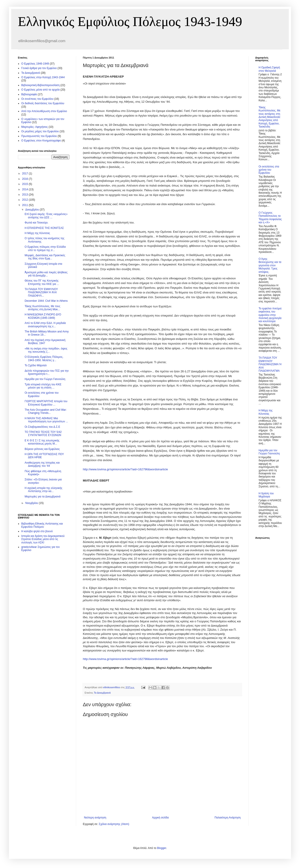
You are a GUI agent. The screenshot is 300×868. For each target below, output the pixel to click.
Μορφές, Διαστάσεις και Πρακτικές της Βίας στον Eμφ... (45, 257)
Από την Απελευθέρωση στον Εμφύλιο (44, 111)
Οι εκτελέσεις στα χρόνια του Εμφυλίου (269, 170)
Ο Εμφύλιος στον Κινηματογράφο (41, 141)
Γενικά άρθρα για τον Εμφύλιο (39, 68)
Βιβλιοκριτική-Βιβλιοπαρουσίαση (40, 85)
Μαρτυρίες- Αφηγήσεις (35, 127)
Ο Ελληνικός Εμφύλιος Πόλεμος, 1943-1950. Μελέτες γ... (44, 358)
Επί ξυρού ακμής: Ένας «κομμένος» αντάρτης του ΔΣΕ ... (46, 216)
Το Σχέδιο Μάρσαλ (36, 365)
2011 (26, 205)
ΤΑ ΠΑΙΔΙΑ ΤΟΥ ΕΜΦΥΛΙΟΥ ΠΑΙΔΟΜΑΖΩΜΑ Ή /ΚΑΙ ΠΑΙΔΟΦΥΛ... (41, 292)
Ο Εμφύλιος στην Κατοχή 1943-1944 (43, 77)
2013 (26, 195)
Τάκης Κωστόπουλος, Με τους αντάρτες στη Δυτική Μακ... (42, 308)
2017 (26, 174)
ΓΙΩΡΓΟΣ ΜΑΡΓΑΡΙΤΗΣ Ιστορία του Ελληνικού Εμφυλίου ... (46, 403)
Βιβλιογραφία (29, 94)
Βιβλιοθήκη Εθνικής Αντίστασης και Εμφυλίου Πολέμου (42, 525)
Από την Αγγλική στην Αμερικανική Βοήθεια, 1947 (45, 342)
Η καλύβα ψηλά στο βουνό (37, 531)
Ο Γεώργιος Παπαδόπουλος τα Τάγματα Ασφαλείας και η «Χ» (270, 218)
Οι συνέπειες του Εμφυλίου (37, 99)
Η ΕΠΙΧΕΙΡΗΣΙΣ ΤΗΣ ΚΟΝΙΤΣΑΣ (44, 228)
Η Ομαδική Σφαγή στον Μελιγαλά (269, 69)
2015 (26, 184)
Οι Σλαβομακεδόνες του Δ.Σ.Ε (42, 427)
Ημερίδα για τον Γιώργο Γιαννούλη (45, 379)
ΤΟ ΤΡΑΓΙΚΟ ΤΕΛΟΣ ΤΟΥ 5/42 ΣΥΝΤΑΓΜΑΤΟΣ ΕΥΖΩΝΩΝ (43, 434)
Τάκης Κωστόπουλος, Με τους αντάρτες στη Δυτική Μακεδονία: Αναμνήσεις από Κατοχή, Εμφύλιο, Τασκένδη (270, 117)
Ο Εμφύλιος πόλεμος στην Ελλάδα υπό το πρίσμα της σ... (45, 248)
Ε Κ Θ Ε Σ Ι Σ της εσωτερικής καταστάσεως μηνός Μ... (42, 442)
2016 (26, 179)
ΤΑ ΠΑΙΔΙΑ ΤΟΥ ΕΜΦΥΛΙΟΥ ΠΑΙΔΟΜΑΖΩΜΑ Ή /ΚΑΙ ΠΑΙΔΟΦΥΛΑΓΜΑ (270, 364)
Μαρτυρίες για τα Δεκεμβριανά (43, 497)
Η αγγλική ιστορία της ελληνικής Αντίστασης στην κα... (43, 490)
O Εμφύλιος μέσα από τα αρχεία (40, 90)
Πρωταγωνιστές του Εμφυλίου (39, 136)
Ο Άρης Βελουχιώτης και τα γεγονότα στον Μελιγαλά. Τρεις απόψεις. (270, 265)
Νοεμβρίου (32, 503)
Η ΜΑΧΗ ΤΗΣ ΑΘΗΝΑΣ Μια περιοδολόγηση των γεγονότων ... (46, 420)
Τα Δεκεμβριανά (102, 693)
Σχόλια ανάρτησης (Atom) (114, 824)
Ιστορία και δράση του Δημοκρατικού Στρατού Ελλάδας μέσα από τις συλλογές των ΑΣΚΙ (43, 539)
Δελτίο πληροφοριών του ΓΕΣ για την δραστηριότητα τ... (47, 372)
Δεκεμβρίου (33, 210)
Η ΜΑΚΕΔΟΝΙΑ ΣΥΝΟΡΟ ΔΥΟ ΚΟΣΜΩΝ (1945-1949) (43, 316)
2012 (26, 200)
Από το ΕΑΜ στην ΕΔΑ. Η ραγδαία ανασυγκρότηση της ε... (45, 325)
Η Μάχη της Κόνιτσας (37, 233)
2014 (26, 189)
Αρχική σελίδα (160, 818)
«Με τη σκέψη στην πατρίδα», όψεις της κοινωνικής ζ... (46, 350)
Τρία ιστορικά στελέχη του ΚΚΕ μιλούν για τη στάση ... (43, 386)
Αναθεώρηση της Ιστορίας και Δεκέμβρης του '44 (42, 464)
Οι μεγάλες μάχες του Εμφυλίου (40, 131)
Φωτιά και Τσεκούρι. (36, 223)
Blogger (162, 848)
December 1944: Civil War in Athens (46, 301)
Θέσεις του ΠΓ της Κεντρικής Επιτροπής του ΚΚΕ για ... (42, 282)
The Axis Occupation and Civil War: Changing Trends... (46, 411)
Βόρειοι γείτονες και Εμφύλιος (42, 449)
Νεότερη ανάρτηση (95, 818)
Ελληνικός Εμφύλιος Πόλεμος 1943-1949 (130, 22)
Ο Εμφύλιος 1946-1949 (35, 64)
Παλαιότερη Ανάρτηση (228, 818)
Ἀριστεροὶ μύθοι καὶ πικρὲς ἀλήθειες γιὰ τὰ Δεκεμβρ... (46, 274)
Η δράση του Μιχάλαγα (266, 495)
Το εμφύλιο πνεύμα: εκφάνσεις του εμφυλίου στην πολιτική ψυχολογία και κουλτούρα (270, 315)
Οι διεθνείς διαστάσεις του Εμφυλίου (43, 103)
